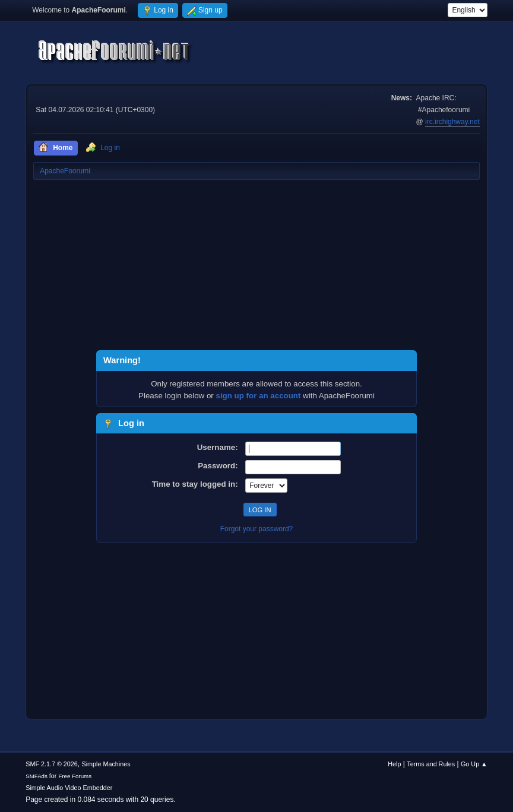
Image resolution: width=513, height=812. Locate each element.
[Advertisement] (256, 267)
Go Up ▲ (474, 764)
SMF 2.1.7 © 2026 (52, 764)
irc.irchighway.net (452, 122)
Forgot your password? (257, 529)
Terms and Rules (431, 764)
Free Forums (75, 776)
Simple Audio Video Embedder (69, 788)
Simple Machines (106, 764)
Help (394, 764)
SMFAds (37, 776)
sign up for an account (259, 396)
